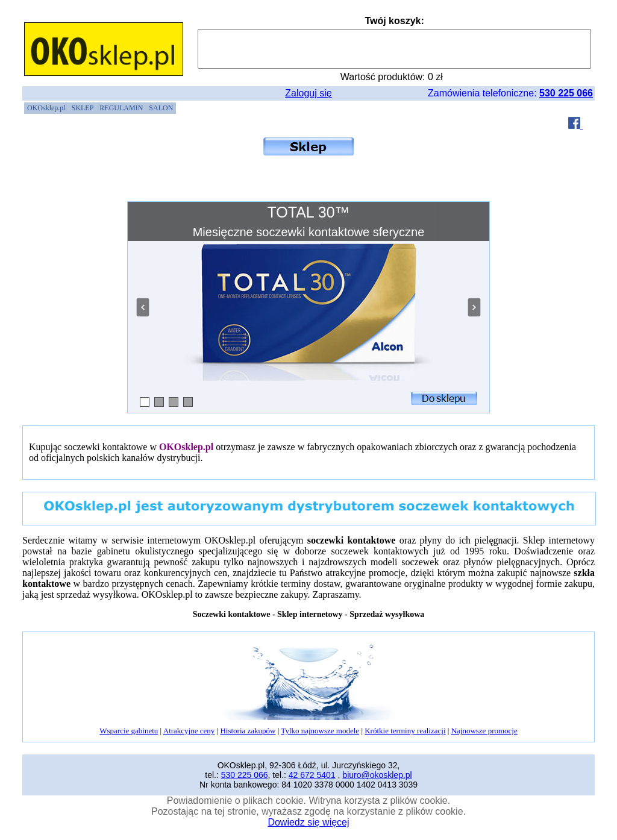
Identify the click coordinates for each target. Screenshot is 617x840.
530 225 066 (566, 93)
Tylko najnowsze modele (320, 731)
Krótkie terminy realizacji (405, 731)
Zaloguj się (308, 93)
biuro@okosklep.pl (377, 775)
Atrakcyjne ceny (189, 731)
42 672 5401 (312, 775)
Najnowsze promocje (484, 731)
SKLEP (83, 108)
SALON (161, 108)
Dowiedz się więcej (308, 822)
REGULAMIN (121, 108)
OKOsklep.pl (46, 108)
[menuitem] (46, 108)
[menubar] (100, 108)
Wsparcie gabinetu (129, 731)
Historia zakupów (248, 731)
